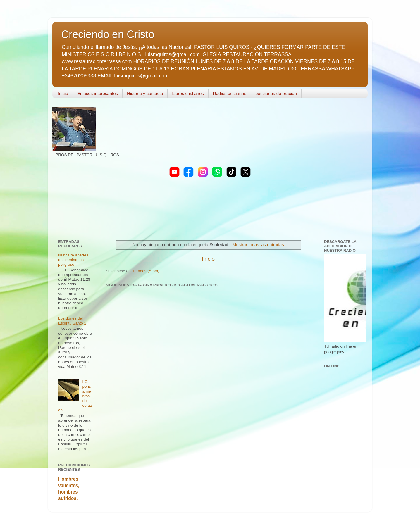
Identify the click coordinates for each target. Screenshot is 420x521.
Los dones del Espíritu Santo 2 (72, 321)
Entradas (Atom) (145, 271)
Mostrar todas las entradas (258, 245)
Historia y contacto (145, 93)
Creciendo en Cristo (108, 34)
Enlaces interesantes (98, 93)
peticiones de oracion (276, 93)
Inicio (63, 93)
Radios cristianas (230, 93)
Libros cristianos (188, 93)
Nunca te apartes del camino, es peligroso (73, 260)
